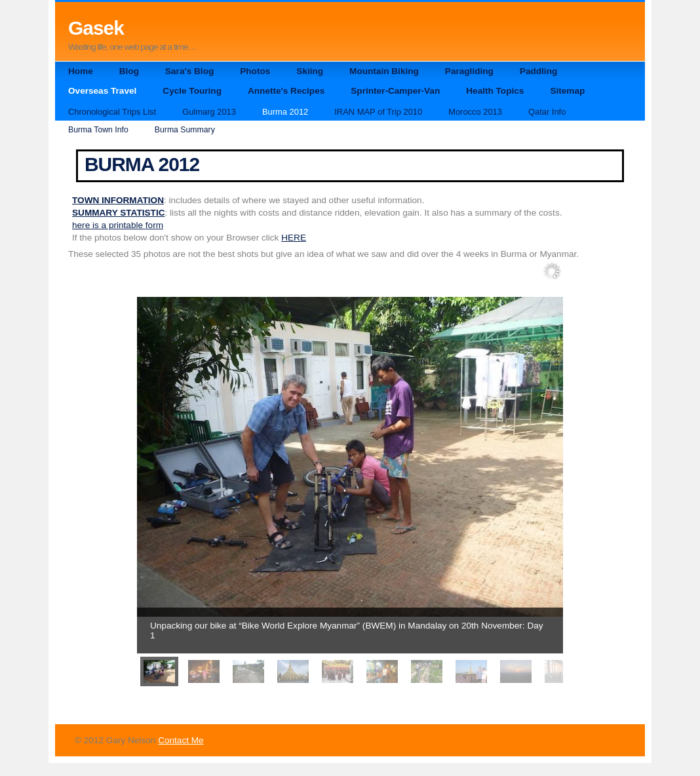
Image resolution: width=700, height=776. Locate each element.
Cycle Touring (192, 91)
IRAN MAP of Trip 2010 (378, 112)
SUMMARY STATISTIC (118, 213)
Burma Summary (185, 130)
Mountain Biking (384, 71)
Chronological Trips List (112, 112)
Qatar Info (547, 112)
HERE (294, 238)
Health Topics (495, 91)
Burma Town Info (98, 130)
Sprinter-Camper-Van (395, 91)
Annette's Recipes (286, 91)
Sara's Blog (189, 71)
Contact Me (181, 740)
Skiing (310, 71)
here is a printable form (118, 225)
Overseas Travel (102, 91)
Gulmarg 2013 (209, 112)
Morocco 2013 (475, 112)
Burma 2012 (285, 112)
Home (81, 71)
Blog (129, 71)
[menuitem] (159, 671)
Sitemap (567, 91)
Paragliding (469, 71)
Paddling (538, 71)
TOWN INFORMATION (118, 200)
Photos (255, 71)
